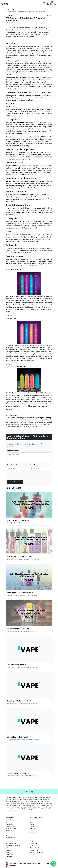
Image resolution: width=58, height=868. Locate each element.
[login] (48, 4)
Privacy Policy (34, 850)
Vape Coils (9, 857)
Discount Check (11, 829)
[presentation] (21, 475)
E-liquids (8, 848)
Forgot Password (11, 837)
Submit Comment (15, 482)
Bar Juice (33, 829)
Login (7, 833)
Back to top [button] (29, 792)
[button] (55, 4)
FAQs (32, 846)
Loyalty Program (11, 826)
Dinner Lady (34, 826)
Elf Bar (32, 822)
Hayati (32, 824)
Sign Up (8, 835)
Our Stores (9, 831)
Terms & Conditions (36, 852)
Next (50, 16)
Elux (31, 831)
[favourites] (44, 4)
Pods (7, 852)
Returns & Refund (36, 848)
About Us (9, 820)
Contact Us (34, 844)
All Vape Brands (35, 833)
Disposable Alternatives (13, 846)
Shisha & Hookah (11, 844)
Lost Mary (33, 820)
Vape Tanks (9, 854)
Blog (12, 10)
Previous (10, 16)
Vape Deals (9, 824)
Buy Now (10, 316)
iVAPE (7, 10)
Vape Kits (9, 850)
